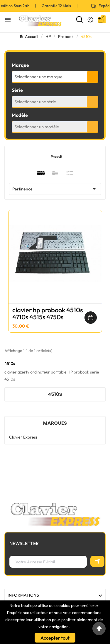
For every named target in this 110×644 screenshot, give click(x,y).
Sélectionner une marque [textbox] (38, 77)
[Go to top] (99, 629)
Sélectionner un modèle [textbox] (37, 127)
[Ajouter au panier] (91, 318)
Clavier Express (23, 437)
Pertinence (55, 189)
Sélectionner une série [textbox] (35, 102)
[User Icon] (90, 20)
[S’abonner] (97, 561)
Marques (55, 423)
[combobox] (55, 77)
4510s (55, 394)
